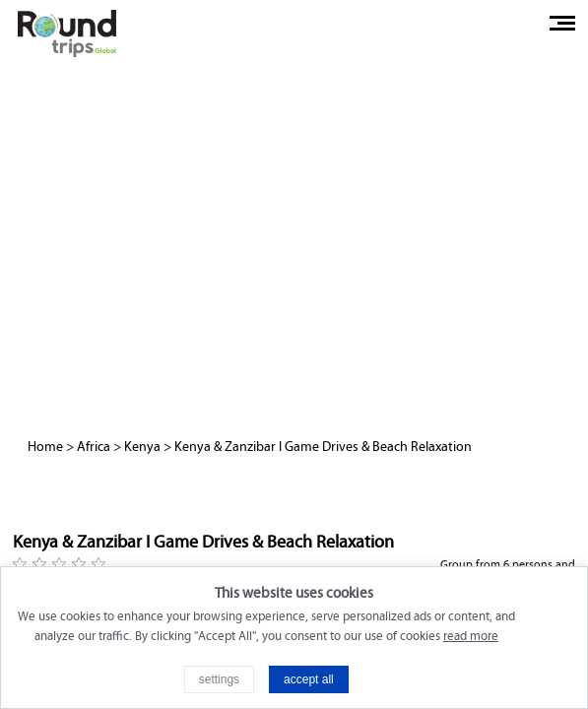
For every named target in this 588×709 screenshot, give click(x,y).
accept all (309, 679)
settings (219, 679)
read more (471, 636)
